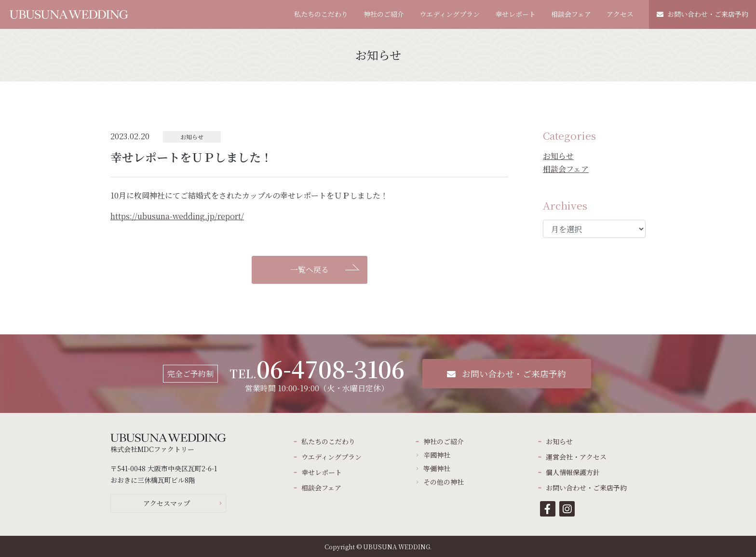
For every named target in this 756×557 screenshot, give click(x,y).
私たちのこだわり (321, 14)
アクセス (620, 14)
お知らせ (558, 156)
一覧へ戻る (310, 270)
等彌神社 (437, 468)
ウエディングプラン (450, 14)
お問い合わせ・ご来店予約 (702, 14)
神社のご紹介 (384, 14)
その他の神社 (444, 482)
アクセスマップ (167, 503)
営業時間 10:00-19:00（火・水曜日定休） (317, 374)
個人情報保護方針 (573, 472)
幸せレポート (515, 14)
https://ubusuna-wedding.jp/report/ (177, 216)
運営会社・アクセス (576, 457)
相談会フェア (571, 14)
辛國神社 (437, 455)
